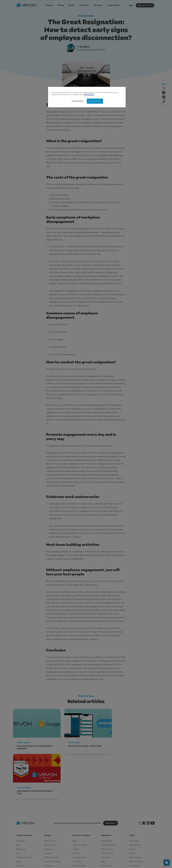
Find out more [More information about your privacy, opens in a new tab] (89, 95)
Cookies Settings (77, 101)
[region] (87, 97)
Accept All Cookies (95, 101)
